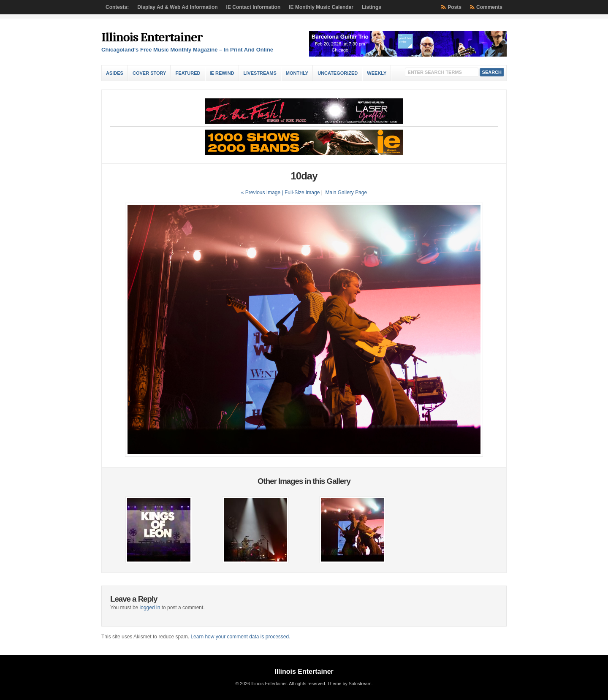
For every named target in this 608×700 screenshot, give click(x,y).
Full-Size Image (302, 193)
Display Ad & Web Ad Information (177, 7)
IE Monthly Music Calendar (321, 7)
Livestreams (260, 73)
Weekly (377, 73)
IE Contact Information (254, 7)
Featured (188, 73)
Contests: (117, 7)
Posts (455, 7)
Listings (372, 7)
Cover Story (149, 73)
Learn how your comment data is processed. (240, 637)
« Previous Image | (263, 193)
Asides (115, 73)
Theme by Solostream (349, 684)
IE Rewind (222, 73)
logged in (150, 608)
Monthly (297, 73)
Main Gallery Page (346, 193)
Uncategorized (338, 73)
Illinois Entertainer (152, 37)
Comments (489, 7)
